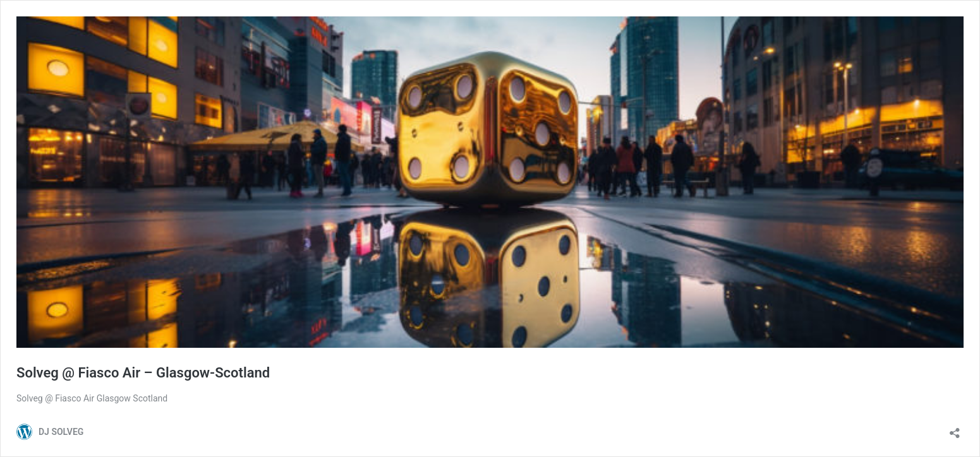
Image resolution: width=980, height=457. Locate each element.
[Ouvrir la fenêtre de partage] (955, 429)
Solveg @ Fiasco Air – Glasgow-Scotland (143, 373)
